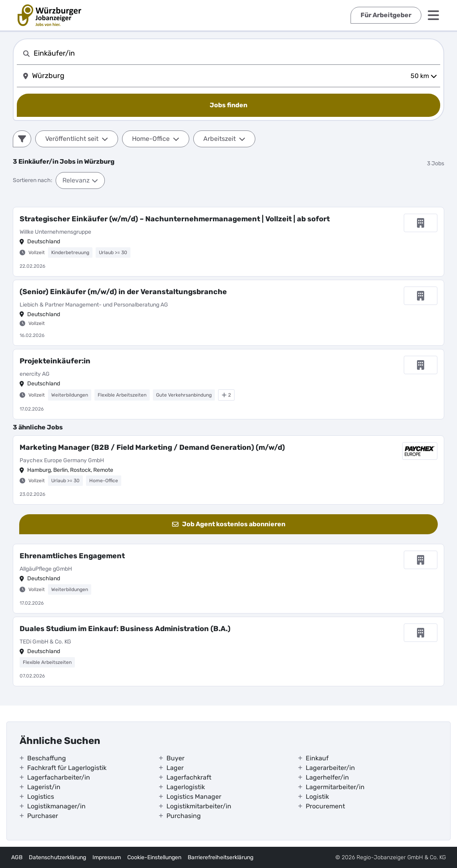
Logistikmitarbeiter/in (199, 806)
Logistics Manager (194, 797)
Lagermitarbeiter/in (335, 787)
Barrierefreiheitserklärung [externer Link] (220, 857)
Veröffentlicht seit (77, 139)
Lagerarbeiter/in (330, 768)
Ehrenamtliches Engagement (72, 556)
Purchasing (184, 816)
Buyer (175, 758)
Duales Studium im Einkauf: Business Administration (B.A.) (125, 629)
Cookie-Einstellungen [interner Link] (154, 857)
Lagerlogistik (186, 787)
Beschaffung (47, 758)
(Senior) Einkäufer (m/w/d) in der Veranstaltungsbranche (123, 292)
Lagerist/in (44, 787)
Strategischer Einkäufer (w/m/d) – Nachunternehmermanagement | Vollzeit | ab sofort (175, 219)
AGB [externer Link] (17, 857)
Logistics (41, 797)
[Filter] (22, 139)
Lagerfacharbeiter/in (59, 777)
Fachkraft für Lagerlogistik (67, 768)
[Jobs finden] (228, 105)
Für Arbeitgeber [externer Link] (386, 15)
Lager (175, 768)
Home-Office (156, 139)
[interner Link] (49, 15)
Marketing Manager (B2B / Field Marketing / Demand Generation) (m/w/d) (152, 447)
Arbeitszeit (224, 139)
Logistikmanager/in (56, 806)
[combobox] (235, 53)
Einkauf (317, 758)
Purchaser (43, 816)
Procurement (325, 806)
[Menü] (433, 15)
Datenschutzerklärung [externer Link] (57, 857)
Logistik (317, 797)
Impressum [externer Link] (107, 857)
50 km (424, 76)
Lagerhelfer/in (327, 777)
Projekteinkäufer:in (55, 361)
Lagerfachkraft (189, 777)
